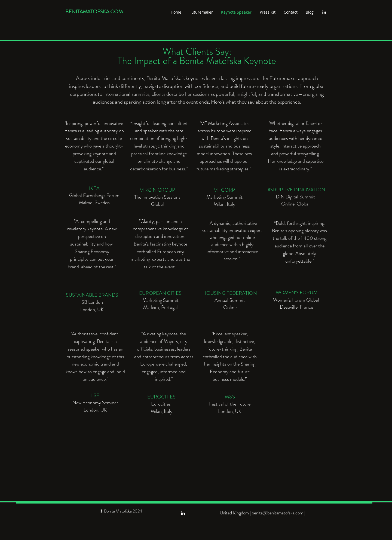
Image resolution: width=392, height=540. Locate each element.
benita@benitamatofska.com (278, 513)
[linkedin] (324, 12)
